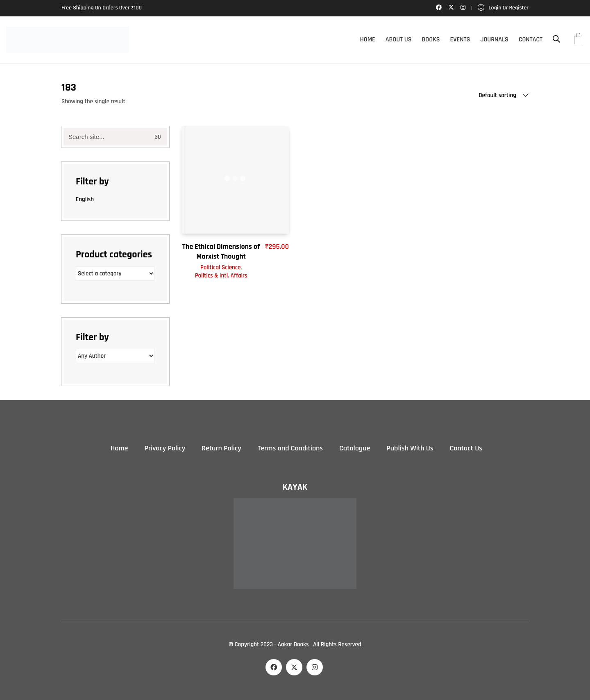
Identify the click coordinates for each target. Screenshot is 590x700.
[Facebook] (274, 667)
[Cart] (578, 40)
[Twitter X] (294, 667)
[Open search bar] (556, 39)
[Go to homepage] (68, 40)
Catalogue (355, 448)
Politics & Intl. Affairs (221, 276)
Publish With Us (410, 448)
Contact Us (466, 448)
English (85, 199)
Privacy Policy (165, 448)
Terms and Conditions (290, 448)
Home (119, 448)
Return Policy (221, 448)
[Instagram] (315, 667)
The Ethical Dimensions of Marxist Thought (221, 251)
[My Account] (503, 8)
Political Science (220, 267)
